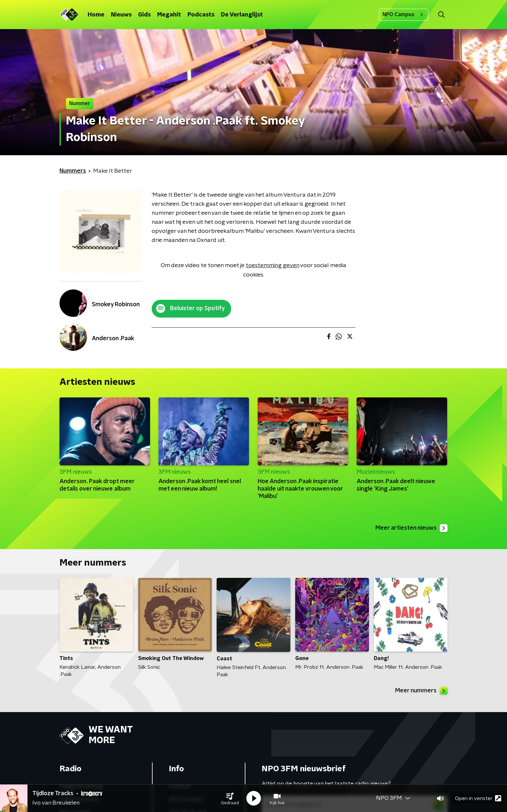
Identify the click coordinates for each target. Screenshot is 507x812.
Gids (144, 15)
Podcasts (201, 15)
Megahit (169, 15)
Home (96, 15)
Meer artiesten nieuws (411, 528)
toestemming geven (272, 265)
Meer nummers (421, 691)
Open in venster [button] (478, 798)
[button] (230, 798)
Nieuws (121, 15)
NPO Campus (404, 15)
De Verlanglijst (242, 15)
